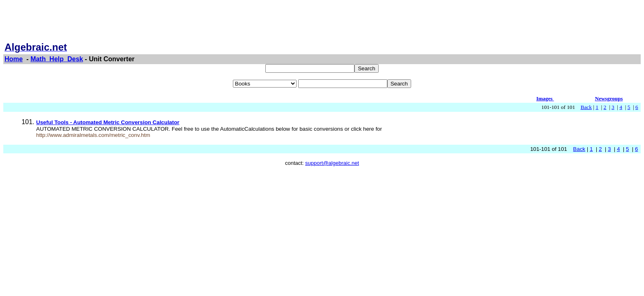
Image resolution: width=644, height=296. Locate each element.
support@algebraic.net (332, 163)
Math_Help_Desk (57, 59)
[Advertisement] (322, 22)
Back (586, 107)
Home (14, 59)
